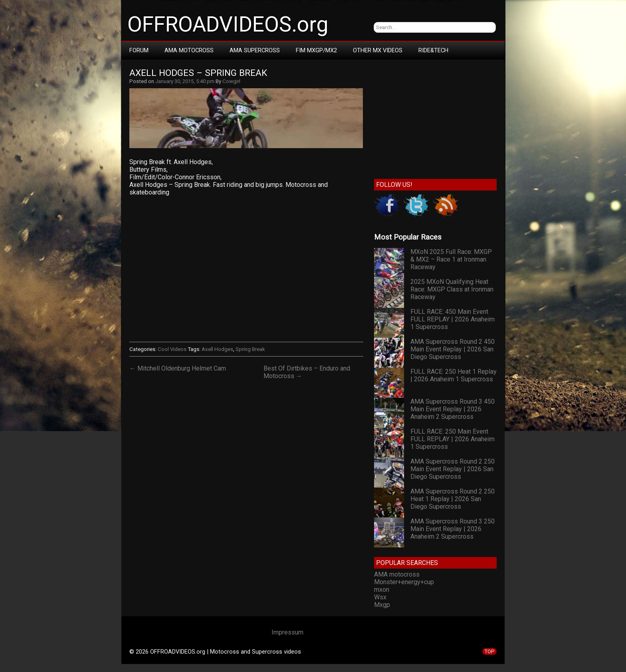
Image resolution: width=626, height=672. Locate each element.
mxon (382, 590)
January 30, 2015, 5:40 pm (185, 81)
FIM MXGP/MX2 (316, 50)
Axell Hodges (217, 349)
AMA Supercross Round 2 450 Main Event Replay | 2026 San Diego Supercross (453, 349)
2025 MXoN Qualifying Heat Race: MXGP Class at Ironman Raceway (452, 289)
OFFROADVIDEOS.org (228, 24)
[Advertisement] (435, 117)
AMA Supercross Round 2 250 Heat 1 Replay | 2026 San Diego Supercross (453, 499)
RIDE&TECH (433, 50)
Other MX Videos (378, 50)
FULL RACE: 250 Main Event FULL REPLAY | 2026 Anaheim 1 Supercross (453, 439)
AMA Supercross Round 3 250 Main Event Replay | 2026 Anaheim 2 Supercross (453, 529)
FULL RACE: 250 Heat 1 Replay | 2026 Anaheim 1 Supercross (454, 375)
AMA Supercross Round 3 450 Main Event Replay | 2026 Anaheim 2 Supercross (453, 409)
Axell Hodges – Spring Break (198, 73)
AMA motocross (397, 574)
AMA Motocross (189, 50)
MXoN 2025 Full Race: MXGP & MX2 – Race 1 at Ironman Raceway (451, 259)
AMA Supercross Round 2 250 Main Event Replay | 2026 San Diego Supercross (453, 469)
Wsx (380, 597)
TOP (489, 651)
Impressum (287, 632)
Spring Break (250, 349)
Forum (139, 50)
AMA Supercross (255, 50)
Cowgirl (231, 81)
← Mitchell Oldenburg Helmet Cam (178, 368)
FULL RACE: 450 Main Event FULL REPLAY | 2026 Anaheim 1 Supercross (453, 319)
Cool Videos (172, 349)
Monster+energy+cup (404, 582)
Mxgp (382, 605)
